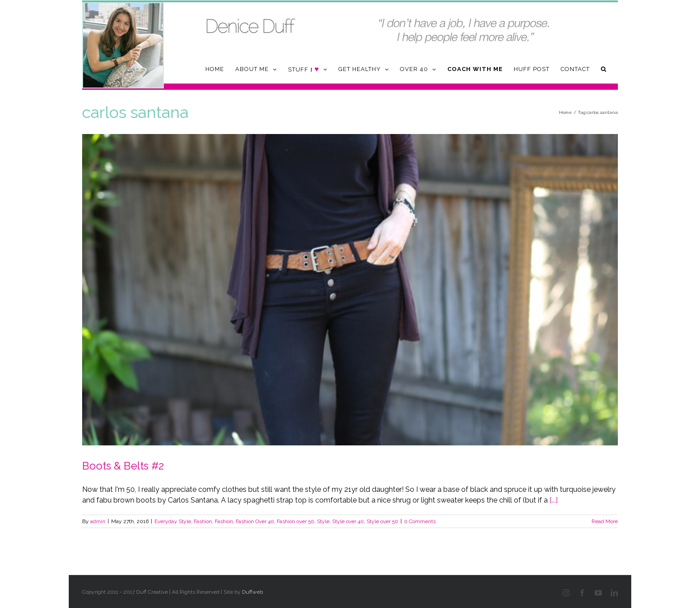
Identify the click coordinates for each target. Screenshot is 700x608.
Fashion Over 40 (255, 521)
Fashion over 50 (296, 521)
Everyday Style (173, 521)
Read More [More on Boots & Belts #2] (605, 521)
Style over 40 (348, 521)
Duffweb (252, 592)
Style (323, 521)
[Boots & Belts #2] (350, 290)
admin (98, 521)
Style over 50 (382, 521)
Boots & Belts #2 (123, 466)
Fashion (203, 521)
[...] (554, 500)
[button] (604, 69)
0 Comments (420, 521)
